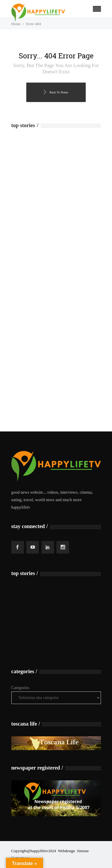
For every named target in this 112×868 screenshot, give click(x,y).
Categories (20, 688)
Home (16, 24)
